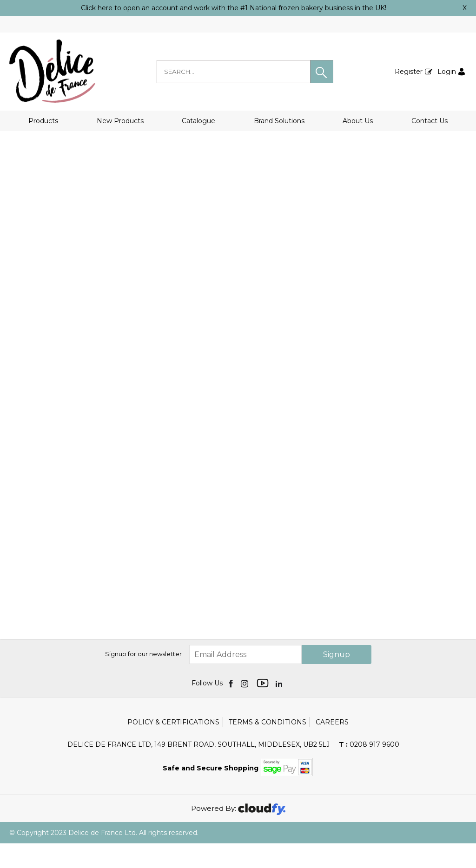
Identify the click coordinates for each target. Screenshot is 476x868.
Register (409, 72)
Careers (332, 747)
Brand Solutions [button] (279, 121)
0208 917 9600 (369, 769)
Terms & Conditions (268, 747)
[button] (322, 72)
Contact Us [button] (430, 121)
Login (447, 72)
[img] (232, 708)
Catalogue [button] (198, 121)
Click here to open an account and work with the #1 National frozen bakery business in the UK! (234, 8)
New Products (120, 121)
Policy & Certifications (173, 747)
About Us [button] (358, 121)
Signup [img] (337, 679)
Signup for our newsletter (143, 678)
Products (43, 121)
